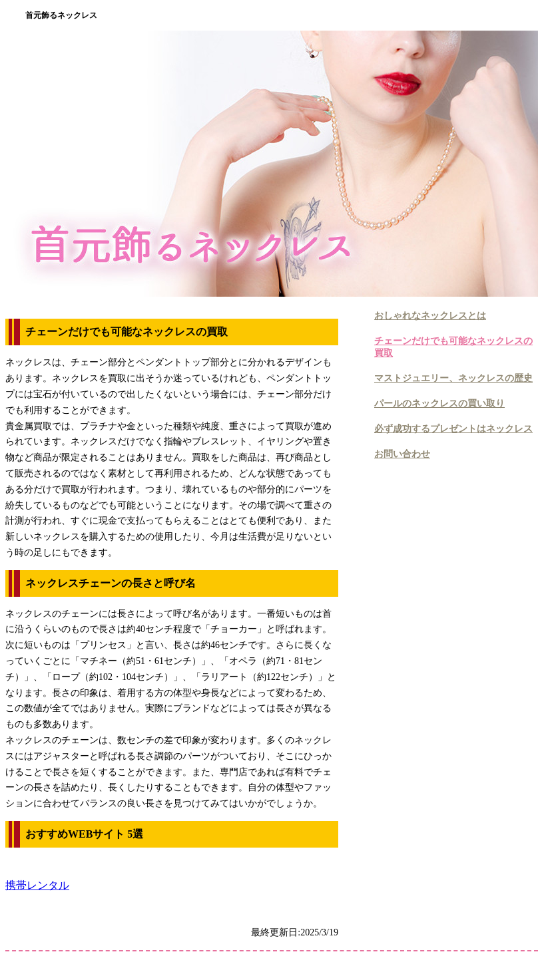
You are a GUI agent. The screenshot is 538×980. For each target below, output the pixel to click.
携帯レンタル (37, 885)
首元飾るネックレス (61, 15)
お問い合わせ (402, 454)
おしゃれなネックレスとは (430, 316)
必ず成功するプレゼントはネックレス (453, 429)
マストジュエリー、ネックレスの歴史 (453, 378)
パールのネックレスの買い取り (439, 404)
